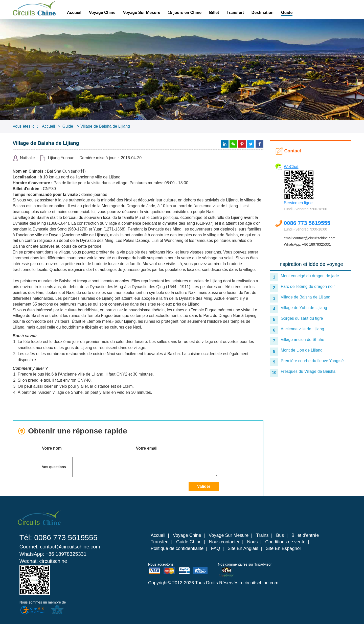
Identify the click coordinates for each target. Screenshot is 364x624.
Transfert (235, 13)
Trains (262, 535)
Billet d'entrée (305, 535)
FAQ (216, 548)
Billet (214, 13)
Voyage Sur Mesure (142, 13)
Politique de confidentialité (177, 548)
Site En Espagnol (283, 548)
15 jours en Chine (185, 13)
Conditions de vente (285, 542)
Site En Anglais (243, 548)
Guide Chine (189, 542)
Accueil (74, 13)
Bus (280, 535)
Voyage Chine (102, 13)
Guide (287, 13)
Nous (253, 542)
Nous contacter (224, 542)
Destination (263, 13)
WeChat (291, 167)
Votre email (180, 448)
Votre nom (85, 448)
